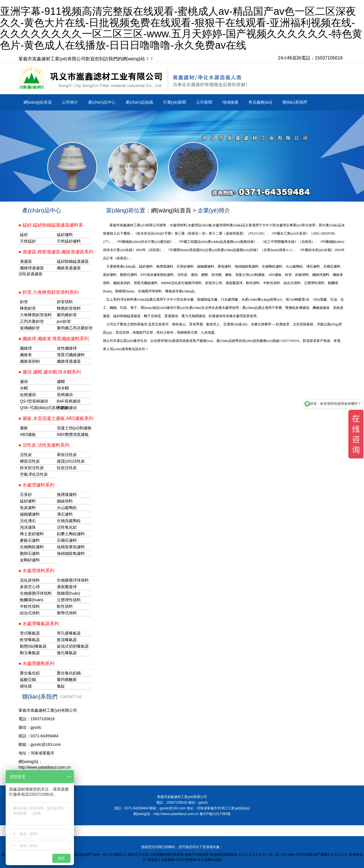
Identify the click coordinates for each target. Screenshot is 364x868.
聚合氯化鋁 (30, 673)
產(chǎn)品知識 (139, 102)
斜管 (24, 302)
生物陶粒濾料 (32, 547)
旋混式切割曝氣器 (73, 646)
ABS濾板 (28, 434)
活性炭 (26, 455)
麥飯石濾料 (30, 540)
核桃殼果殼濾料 (71, 547)
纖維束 (26, 355)
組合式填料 (30, 613)
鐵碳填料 (65, 501)
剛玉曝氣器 (30, 653)
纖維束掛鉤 (30, 361)
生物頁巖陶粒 (69, 521)
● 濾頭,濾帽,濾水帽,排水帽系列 (50, 372)
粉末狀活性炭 (32, 468)
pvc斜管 (64, 321)
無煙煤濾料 (67, 494)
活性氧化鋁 (67, 527)
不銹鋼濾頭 (67, 408)
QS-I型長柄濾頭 (34, 401)
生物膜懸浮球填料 (73, 580)
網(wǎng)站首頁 (38, 102)
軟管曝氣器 (30, 640)
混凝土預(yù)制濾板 (74, 428)
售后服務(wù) (260, 102)
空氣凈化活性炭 (34, 474)
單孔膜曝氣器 (69, 633)
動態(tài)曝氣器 (33, 646)
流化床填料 (30, 580)
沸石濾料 (65, 514)
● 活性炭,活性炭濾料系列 (44, 445)
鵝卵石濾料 (30, 553)
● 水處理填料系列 (36, 571)
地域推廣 (230, 102)
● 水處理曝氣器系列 (39, 624)
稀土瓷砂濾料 (32, 534)
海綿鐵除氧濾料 (71, 553)
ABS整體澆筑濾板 (73, 434)
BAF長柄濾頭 (69, 401)
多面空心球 (30, 587)
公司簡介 (70, 102)
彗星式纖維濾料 (71, 355)
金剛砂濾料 (30, 560)
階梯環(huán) (69, 593)
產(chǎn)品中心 (102, 102)
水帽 (24, 388)
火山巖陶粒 (67, 508)
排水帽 (63, 388)
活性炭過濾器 (30, 274)
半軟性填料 (30, 606)
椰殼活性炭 (30, 461)
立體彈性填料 (69, 600)
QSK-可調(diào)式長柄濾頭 (37, 408)
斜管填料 (65, 302)
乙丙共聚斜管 (32, 321)
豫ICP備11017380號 (215, 814)
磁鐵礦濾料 (30, 514)
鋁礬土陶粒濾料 (71, 534)
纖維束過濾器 (69, 268)
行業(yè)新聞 (175, 102)
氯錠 (61, 686)
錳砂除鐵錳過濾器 (73, 261)
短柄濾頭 (28, 395)
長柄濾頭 (65, 395)
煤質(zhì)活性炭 (71, 461)
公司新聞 (204, 102)
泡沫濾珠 (28, 527)
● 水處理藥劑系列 (36, 663)
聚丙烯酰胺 (67, 680)
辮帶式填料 (67, 613)
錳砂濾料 (28, 501)
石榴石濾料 (67, 540)
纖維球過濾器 (32, 268)
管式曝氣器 (30, 633)
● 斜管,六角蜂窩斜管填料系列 (48, 292)
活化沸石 (28, 521)
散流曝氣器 (67, 640)
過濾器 (26, 261)
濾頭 (24, 381)
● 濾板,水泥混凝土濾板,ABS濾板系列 (56, 418)
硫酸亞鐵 (28, 680)
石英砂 (26, 494)
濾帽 (61, 381)
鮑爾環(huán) (32, 600)
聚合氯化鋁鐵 (69, 673)
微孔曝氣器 (67, 653)
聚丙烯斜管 (67, 315)
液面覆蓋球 (67, 587)
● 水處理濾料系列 (36, 485)
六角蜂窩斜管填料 (36, 315)
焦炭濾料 (28, 508)
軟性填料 (65, 606)
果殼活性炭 (67, 455)
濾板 (24, 428)
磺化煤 (26, 686)
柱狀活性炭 (67, 468)
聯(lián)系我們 (295, 102)
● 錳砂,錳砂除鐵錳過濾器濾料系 (51, 225)
